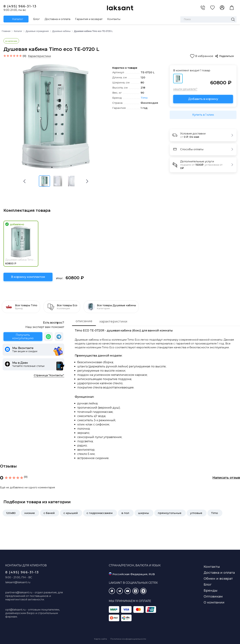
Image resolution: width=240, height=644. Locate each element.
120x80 (11, 513)
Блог (37, 19)
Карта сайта (100, 639)
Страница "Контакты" (49, 375)
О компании (214, 602)
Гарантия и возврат (89, 19)
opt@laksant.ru (15, 610)
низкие (30, 513)
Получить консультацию (23, 337)
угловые (196, 513)
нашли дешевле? (185, 89)
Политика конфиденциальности (128, 639)
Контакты (114, 19)
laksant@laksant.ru (18, 582)
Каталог (18, 19)
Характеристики (39, 56)
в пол (125, 513)
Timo (144, 98)
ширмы (144, 513)
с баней (49, 513)
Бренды (211, 591)
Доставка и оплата (57, 19)
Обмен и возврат (218, 579)
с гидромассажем (100, 513)
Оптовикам (213, 596)
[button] (87, 181)
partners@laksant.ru (19, 592)
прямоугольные (170, 513)
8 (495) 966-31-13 (20, 6)
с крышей (71, 513)
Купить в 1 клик (203, 115)
